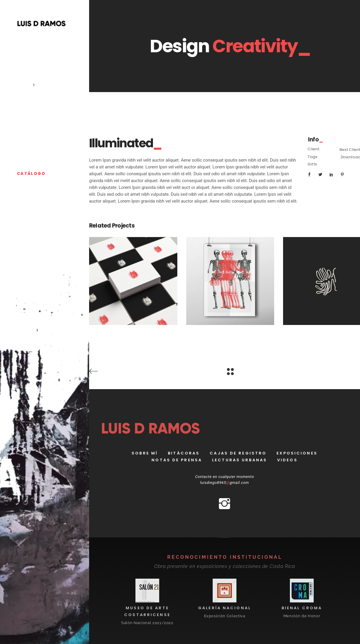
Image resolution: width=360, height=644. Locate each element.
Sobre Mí (145, 453)
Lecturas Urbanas (240, 460)
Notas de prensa (177, 460)
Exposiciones (297, 453)
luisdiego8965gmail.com (225, 483)
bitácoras (184, 453)
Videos (287, 460)
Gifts (312, 164)
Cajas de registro (238, 453)
